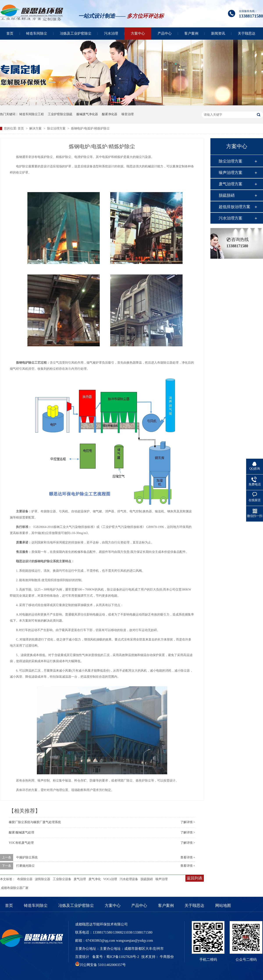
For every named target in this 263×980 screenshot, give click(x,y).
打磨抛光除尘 (25, 866)
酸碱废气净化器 (87, 114)
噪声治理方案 (231, 173)
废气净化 (95, 879)
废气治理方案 (231, 184)
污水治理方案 (231, 218)
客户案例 (191, 33)
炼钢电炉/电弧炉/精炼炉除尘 (90, 128)
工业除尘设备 (62, 879)
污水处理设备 (129, 879)
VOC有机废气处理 (21, 843)
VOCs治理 (110, 879)
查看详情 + (188, 857)
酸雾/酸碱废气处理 (21, 832)
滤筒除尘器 (43, 879)
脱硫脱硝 (147, 879)
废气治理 (80, 879)
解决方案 (36, 128)
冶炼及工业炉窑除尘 (76, 33)
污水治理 (111, 33)
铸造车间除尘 (37, 33)
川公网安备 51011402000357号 (100, 965)
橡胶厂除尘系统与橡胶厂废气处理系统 (35, 822)
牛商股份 (167, 957)
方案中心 (138, 33)
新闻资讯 (218, 33)
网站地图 (223, 906)
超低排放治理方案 (235, 207)
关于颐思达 (247, 33)
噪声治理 (162, 879)
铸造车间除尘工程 (32, 114)
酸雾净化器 (110, 114)
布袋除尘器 (25, 879)
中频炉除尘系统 (27, 857)
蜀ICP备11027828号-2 (123, 957)
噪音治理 (128, 114)
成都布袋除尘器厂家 (15, 888)
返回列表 (195, 878)
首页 (10, 33)
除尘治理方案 (57, 128)
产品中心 (165, 33)
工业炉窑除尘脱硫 (60, 114)
